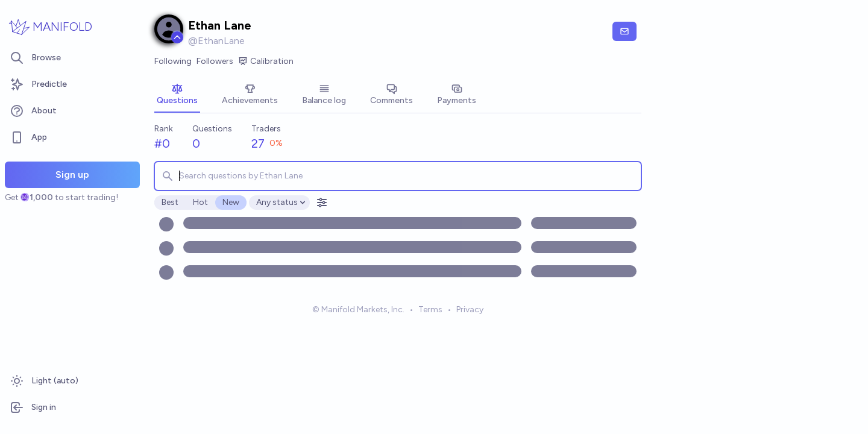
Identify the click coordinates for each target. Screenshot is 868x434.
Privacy (470, 310)
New (231, 202)
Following (173, 61)
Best (170, 202)
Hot (200, 202)
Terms (430, 310)
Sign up (72, 175)
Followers (215, 61)
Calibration (266, 61)
